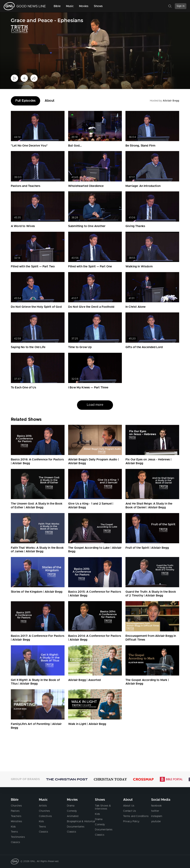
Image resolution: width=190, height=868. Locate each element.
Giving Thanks (135, 226)
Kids (13, 827)
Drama (71, 806)
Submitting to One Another (87, 226)
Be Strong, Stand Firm (140, 146)
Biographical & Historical (81, 822)
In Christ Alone (135, 307)
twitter (155, 811)
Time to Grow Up (80, 347)
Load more (95, 405)
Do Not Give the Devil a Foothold (91, 307)
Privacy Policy (131, 822)
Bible (57, 6)
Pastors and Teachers (26, 186)
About (50, 101)
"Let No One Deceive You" (29, 146)
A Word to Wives (23, 226)
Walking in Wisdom (139, 266)
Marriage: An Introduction (143, 186)
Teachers (16, 816)
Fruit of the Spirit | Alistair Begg (147, 548)
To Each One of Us (24, 388)
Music (70, 6)
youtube (156, 822)
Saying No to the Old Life (28, 347)
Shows (98, 6)
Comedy (72, 811)
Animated (73, 816)
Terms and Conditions (136, 816)
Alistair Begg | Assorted (84, 680)
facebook (156, 806)
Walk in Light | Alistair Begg (87, 724)
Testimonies (18, 837)
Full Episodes (25, 101)
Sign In (181, 6)
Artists (43, 806)
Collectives (45, 816)
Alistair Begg (171, 101)
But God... (75, 146)
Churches (16, 806)
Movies (84, 6)
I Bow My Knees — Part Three (88, 388)
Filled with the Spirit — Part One (90, 266)
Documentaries (76, 827)
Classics (15, 842)
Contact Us (130, 811)
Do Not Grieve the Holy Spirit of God (36, 307)
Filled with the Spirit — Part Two (33, 266)
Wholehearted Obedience (86, 186)
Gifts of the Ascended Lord (144, 347)
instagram (157, 816)
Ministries (17, 822)
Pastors (15, 811)
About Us (129, 806)
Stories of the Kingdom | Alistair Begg (37, 592)
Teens (14, 832)
